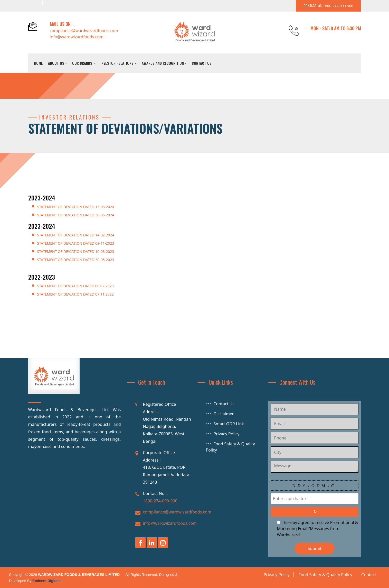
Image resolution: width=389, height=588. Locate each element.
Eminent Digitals (46, 581)
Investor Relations (117, 63)
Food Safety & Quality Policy (325, 575)
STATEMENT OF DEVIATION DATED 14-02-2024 (76, 235)
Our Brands (82, 63)
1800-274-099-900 (160, 501)
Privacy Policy (227, 434)
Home (38, 63)
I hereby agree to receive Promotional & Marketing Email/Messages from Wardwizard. (318, 529)
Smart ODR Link (229, 424)
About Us (56, 63)
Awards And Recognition (163, 63)
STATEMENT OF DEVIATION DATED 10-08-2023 (76, 251)
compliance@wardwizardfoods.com (84, 31)
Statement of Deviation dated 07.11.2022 (75, 294)
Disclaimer (224, 414)
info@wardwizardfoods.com (77, 37)
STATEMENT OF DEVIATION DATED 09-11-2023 (76, 243)
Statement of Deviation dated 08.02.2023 (75, 286)
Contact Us (202, 63)
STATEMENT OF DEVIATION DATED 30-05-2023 (76, 260)
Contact (369, 575)
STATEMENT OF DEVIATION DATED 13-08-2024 (76, 207)
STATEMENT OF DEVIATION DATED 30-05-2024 (76, 215)
